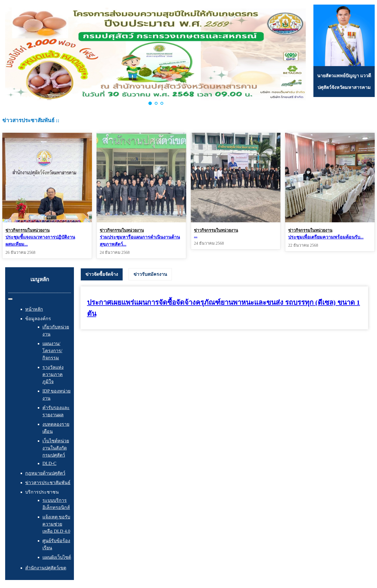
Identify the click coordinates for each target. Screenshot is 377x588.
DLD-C (49, 463)
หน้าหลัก (34, 309)
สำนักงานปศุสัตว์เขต (46, 568)
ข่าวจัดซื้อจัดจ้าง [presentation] (102, 274)
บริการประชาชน (42, 492)
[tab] (102, 274)
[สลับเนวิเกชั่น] (10, 299)
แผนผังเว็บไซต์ (57, 557)
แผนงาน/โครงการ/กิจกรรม (52, 351)
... (196, 236)
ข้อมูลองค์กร (38, 319)
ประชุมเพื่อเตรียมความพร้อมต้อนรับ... (326, 237)
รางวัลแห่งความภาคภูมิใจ (53, 374)
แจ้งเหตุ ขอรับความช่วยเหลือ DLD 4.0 (56, 524)
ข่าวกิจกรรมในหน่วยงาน (28, 230)
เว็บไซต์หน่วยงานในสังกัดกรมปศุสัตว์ (56, 448)
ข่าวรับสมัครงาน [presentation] (150, 274)
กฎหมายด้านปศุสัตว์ (45, 473)
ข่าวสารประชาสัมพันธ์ (48, 483)
